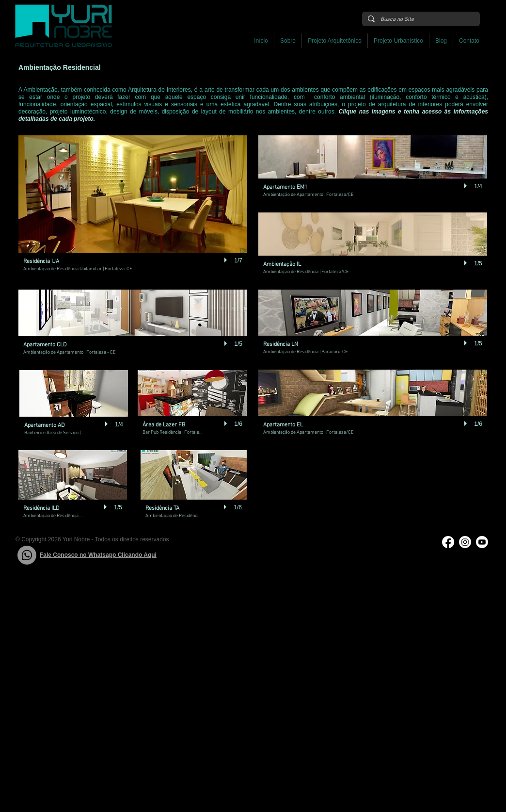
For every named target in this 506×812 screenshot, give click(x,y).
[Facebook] (448, 542)
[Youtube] (482, 542)
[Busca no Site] (420, 20)
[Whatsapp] (27, 555)
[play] (227, 260)
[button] (335, 41)
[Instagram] (465, 542)
